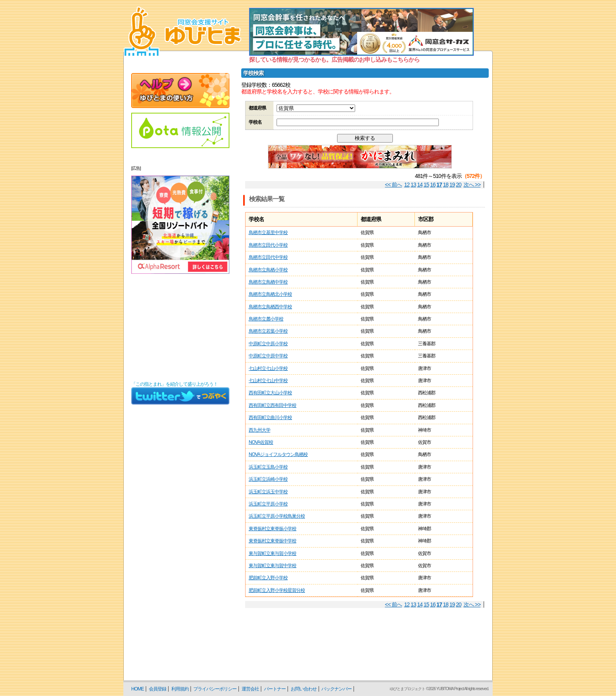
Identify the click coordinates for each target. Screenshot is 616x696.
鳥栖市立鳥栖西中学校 (270, 307)
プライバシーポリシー (215, 689)
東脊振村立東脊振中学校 (272, 541)
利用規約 (180, 689)
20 (459, 185)
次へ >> (472, 185)
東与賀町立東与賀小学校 (272, 553)
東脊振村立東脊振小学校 (272, 529)
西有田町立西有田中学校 (272, 405)
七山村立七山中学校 (268, 381)
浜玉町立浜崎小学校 (268, 479)
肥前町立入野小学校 (268, 578)
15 (426, 185)
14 (420, 185)
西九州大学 (259, 430)
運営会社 (250, 689)
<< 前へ (393, 185)
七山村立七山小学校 (268, 368)
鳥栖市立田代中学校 (268, 257)
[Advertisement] (180, 328)
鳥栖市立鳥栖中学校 (268, 282)
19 (452, 185)
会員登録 (158, 689)
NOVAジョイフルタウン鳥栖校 (278, 454)
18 (446, 185)
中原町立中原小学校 (268, 344)
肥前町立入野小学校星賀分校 (277, 590)
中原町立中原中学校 (268, 356)
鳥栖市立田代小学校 (268, 245)
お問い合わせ (304, 689)
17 (439, 185)
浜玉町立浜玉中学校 (268, 492)
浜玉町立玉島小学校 (268, 467)
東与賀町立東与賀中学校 (272, 566)
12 (407, 185)
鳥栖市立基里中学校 (268, 233)
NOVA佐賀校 (261, 442)
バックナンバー (336, 689)
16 (433, 185)
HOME (137, 689)
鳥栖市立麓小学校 (266, 319)
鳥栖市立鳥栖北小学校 (270, 294)
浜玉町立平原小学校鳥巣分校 (277, 516)
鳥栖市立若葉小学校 (268, 331)
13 (413, 185)
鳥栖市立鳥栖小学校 (268, 270)
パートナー (275, 689)
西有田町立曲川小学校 (270, 418)
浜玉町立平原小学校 (268, 504)
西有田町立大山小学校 (270, 393)
